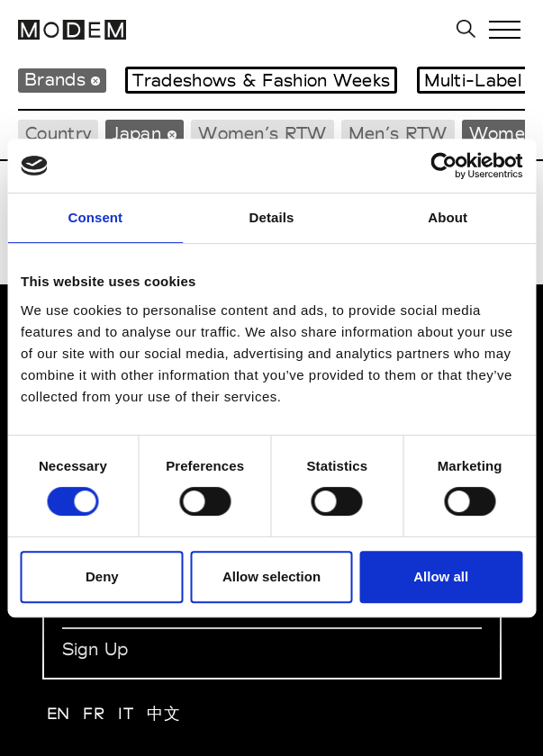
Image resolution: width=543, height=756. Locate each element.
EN (59, 713)
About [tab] (448, 217)
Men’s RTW (398, 133)
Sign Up (95, 649)
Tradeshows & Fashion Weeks (261, 80)
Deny (102, 576)
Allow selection (271, 576)
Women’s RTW (262, 133)
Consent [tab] (95, 217)
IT (126, 713)
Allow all (441, 576)
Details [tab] (272, 217)
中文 (163, 713)
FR (94, 713)
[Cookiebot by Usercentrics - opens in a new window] (443, 166)
